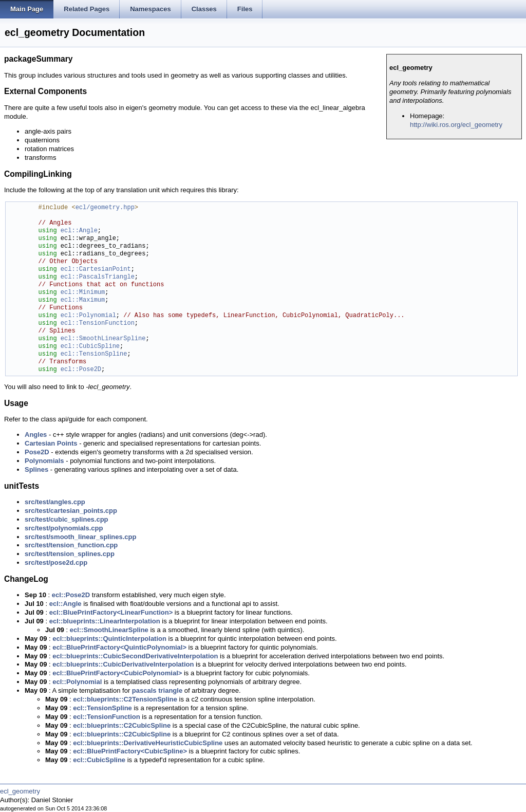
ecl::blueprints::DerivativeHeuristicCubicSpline (148, 743)
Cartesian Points (51, 443)
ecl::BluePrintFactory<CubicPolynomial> (117, 673)
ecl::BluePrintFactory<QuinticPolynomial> (119, 647)
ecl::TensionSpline (94, 354)
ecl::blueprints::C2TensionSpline (125, 699)
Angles (36, 435)
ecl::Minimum (83, 293)
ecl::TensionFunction (98, 324)
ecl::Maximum (83, 300)
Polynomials (44, 461)
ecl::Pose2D (81, 370)
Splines (36, 469)
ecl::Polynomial (88, 316)
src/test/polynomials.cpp (64, 528)
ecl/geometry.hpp (105, 208)
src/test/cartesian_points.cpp (71, 511)
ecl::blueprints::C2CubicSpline (122, 725)
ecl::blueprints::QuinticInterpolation (109, 639)
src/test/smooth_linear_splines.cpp (80, 537)
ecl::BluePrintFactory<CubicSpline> (130, 751)
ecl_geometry (20, 791)
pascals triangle (157, 690)
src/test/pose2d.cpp (56, 562)
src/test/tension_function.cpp (71, 545)
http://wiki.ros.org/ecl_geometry (456, 125)
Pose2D (37, 452)
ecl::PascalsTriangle (98, 277)
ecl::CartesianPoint (96, 270)
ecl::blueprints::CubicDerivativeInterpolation (123, 664)
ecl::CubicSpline (90, 347)
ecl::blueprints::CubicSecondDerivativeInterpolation (135, 656)
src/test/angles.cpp (55, 502)
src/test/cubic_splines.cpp (67, 519)
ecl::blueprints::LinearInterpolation (105, 621)
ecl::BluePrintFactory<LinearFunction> (111, 612)
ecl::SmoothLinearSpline (103, 339)
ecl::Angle (79, 231)
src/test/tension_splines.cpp (70, 554)
